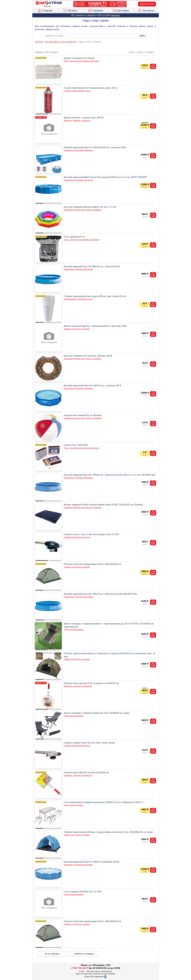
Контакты (146, 10)
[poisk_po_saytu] (90, 36)
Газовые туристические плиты (77, 91)
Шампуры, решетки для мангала (78, 686)
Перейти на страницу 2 (84, 954)
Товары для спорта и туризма (77, 329)
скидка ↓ (151, 52)
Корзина (95, 10)
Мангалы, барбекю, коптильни (77, 121)
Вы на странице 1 (52, 954)
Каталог (70, 10)
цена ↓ (141, 52)
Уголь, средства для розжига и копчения (81, 61)
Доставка (121, 10)
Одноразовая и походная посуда (78, 299)
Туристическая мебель (74, 630)
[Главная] (49, 3)
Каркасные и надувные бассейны (78, 150)
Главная (45, 10)
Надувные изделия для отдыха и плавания (83, 210)
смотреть (115, 15)
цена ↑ (132, 52)
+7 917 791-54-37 (79, 968)
